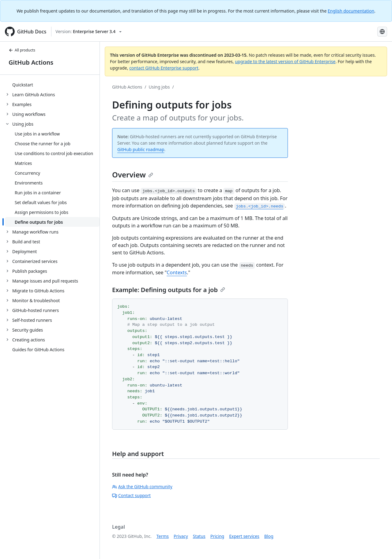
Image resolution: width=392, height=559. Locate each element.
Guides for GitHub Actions (38, 350)
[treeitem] (52, 85)
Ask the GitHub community (142, 487)
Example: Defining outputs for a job (169, 290)
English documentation (351, 11)
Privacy (181, 536)
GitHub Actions (31, 62)
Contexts (177, 272)
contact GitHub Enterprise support (164, 68)
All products (22, 50)
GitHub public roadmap (141, 149)
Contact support (131, 495)
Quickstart (23, 85)
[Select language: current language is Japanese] (382, 32)
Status (199, 536)
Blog (269, 536)
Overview (133, 175)
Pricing (217, 536)
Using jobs (159, 87)
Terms (163, 536)
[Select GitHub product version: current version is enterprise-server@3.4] (89, 32)
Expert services (244, 536)
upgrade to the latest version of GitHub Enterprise (285, 61)
